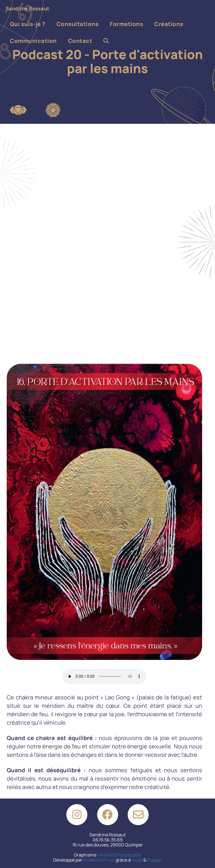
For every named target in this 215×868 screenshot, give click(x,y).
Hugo (137, 860)
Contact (80, 41)
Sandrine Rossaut (27, 8)
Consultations (78, 24)
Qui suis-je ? (28, 24)
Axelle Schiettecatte (120, 855)
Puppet (154, 860)
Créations (169, 24)
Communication (33, 41)
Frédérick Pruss (99, 860)
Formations (126, 24)
